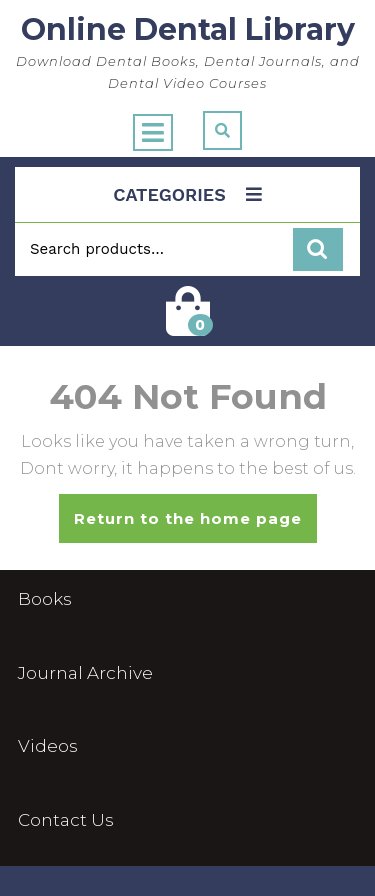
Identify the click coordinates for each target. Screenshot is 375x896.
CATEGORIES (187, 194)
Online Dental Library (188, 29)
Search (318, 249)
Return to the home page (195, 525)
